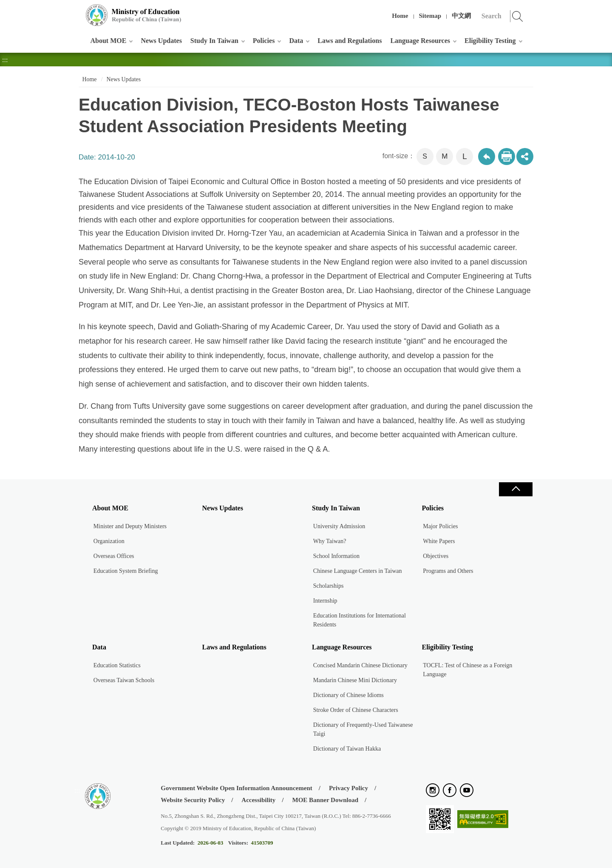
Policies (264, 41)
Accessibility (258, 800)
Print (507, 157)
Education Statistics (117, 665)
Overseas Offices (114, 556)
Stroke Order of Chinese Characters (356, 710)
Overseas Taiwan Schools (124, 680)
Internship (325, 601)
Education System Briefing (126, 571)
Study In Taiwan (214, 41)
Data (296, 41)
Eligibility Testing (490, 41)
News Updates (161, 41)
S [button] (425, 156)
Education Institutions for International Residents (360, 620)
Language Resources (420, 41)
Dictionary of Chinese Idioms (348, 695)
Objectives (436, 556)
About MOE (109, 41)
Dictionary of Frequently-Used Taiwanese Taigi (363, 729)
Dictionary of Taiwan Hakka (347, 749)
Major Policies (440, 526)
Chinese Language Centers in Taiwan (358, 571)
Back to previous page (487, 157)
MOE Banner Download (325, 800)
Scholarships (329, 586)
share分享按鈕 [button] (525, 157)
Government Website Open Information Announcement (236, 788)
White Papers (439, 541)
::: (77, 10)
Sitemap (430, 16)
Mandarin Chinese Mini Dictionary (355, 680)
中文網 (461, 16)
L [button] (465, 156)
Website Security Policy (193, 800)
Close (516, 489)
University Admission (339, 526)
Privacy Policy (348, 788)
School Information (336, 556)
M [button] (445, 156)
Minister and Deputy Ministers (130, 526)
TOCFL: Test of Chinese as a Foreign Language (467, 670)
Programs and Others (448, 571)
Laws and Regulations (350, 41)
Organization (109, 541)
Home (400, 16)
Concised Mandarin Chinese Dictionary (360, 665)
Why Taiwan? (330, 541)
